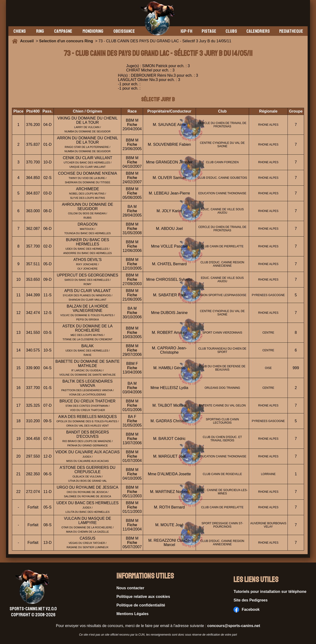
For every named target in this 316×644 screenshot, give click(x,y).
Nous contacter (130, 588)
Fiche (132, 125)
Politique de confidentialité (141, 605)
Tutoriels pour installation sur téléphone (270, 592)
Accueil (28, 41)
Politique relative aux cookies (143, 597)
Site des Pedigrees (250, 600)
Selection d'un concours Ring (66, 41)
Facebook (247, 610)
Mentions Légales (133, 614)
